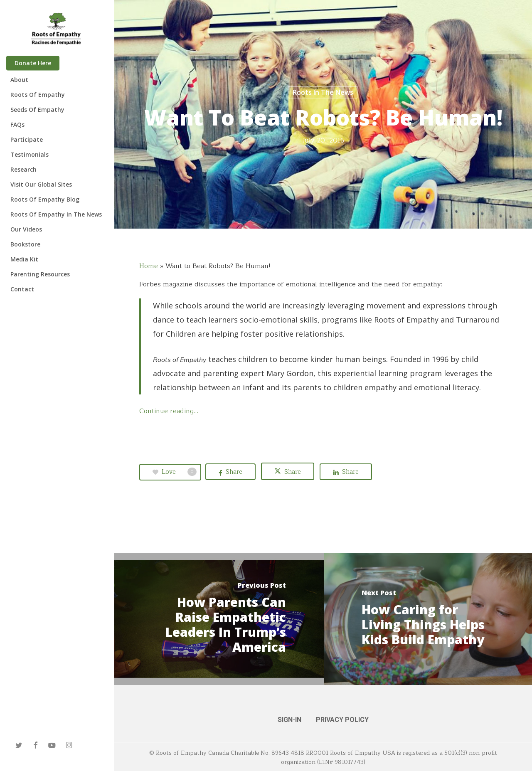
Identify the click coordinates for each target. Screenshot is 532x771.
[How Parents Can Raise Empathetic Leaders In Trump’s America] (219, 619)
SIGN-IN (289, 720)
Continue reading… (169, 411)
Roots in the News (323, 92)
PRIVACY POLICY (342, 720)
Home (149, 266)
